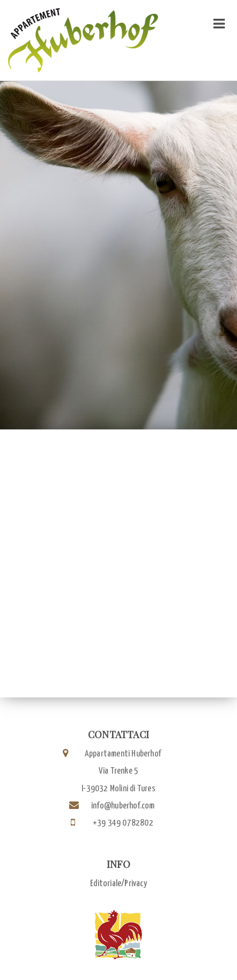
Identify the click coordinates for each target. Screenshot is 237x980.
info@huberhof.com (123, 806)
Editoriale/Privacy (118, 884)
